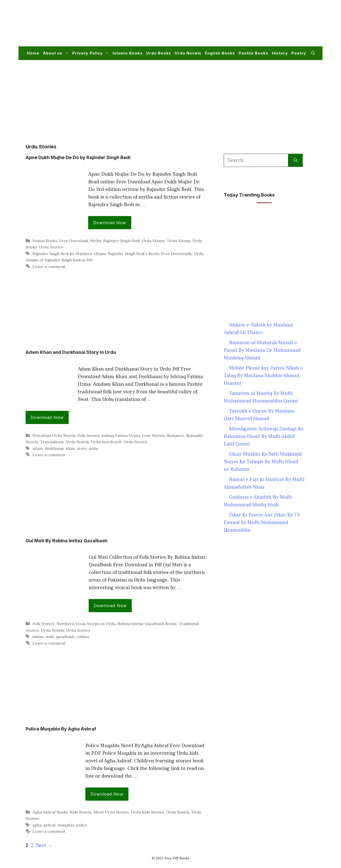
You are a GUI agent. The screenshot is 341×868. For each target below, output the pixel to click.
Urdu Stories (51, 247)
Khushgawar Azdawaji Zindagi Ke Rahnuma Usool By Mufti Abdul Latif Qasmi (264, 436)
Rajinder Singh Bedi (121, 241)
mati (50, 637)
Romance (176, 436)
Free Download (74, 241)
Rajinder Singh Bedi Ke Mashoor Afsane (69, 254)
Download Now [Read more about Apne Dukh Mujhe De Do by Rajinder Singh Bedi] (110, 223)
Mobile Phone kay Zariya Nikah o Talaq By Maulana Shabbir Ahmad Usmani (263, 376)
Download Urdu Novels (54, 436)
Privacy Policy (92, 53)
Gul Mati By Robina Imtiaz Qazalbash (67, 541)
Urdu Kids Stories (148, 812)
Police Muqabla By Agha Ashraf (61, 729)
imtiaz (38, 637)
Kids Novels (81, 812)
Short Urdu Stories (111, 812)
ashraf (49, 825)
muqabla (66, 825)
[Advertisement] (223, 26)
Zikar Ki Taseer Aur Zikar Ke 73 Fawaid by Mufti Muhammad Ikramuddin (262, 523)
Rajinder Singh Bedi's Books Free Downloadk (150, 254)
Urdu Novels (188, 53)
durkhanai (54, 449)
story (82, 449)
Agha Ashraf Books (50, 812)
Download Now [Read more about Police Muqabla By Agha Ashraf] (107, 794)
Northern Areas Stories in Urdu (86, 624)
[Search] (296, 160)
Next (44, 845)
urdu (93, 449)
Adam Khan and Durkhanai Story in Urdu (71, 352)
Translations (52, 442)
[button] (313, 53)
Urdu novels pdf (106, 442)
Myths (96, 241)
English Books (220, 53)
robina (83, 637)
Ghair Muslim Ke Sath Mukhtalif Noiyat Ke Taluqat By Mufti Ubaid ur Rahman (263, 462)
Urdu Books (159, 53)
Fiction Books (45, 241)
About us (57, 53)
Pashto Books (253, 53)
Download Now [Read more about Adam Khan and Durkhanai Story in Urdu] (47, 417)
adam (37, 449)
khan (70, 449)
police (82, 825)
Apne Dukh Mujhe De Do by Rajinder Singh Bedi (78, 157)
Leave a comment (49, 267)
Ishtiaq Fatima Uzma (121, 436)
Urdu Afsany (179, 241)
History (280, 53)
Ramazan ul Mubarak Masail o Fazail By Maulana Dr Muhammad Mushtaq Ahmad (262, 350)
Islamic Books (128, 53)
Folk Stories (89, 436)
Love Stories (153, 436)
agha (37, 825)
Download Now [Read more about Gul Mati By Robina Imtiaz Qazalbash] (110, 606)
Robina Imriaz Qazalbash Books (147, 624)
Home (33, 53)
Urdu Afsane (153, 241)
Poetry (299, 53)
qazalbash (65, 637)
